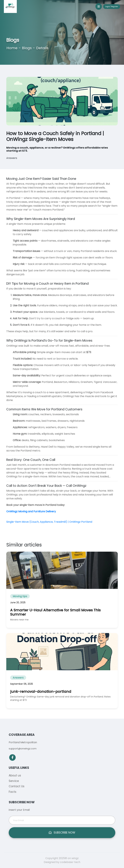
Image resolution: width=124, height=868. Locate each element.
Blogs (27, 48)
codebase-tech (70, 862)
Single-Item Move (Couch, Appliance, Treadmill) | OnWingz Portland (49, 522)
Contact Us (17, 786)
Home (12, 48)
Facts (13, 792)
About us (15, 775)
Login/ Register (112, 7)
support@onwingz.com (23, 748)
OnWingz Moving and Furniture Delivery (31, 511)
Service (14, 781)
